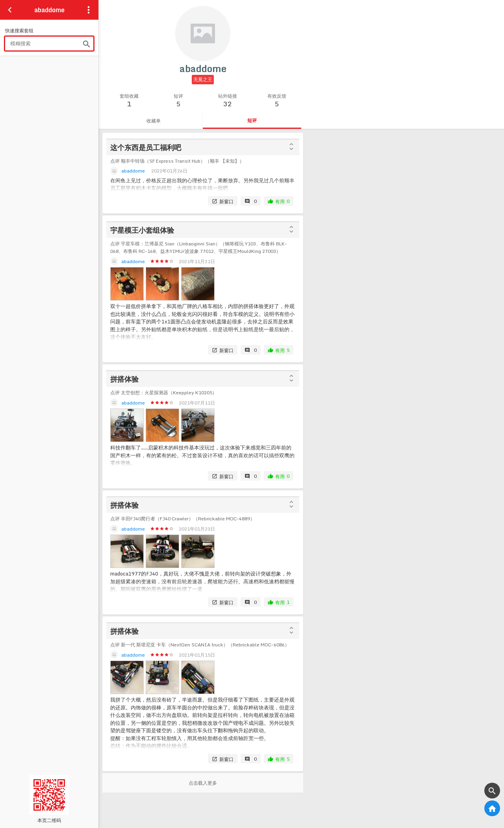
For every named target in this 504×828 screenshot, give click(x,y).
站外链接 (227, 101)
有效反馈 (277, 101)
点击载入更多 (203, 783)
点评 (177, 161)
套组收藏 (129, 101)
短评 (178, 101)
